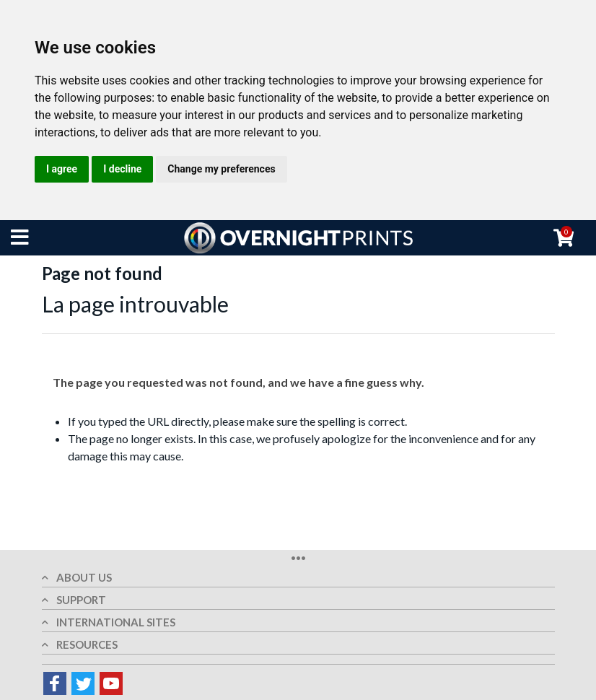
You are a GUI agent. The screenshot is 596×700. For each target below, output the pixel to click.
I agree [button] (62, 169)
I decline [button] (122, 169)
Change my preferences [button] (221, 169)
